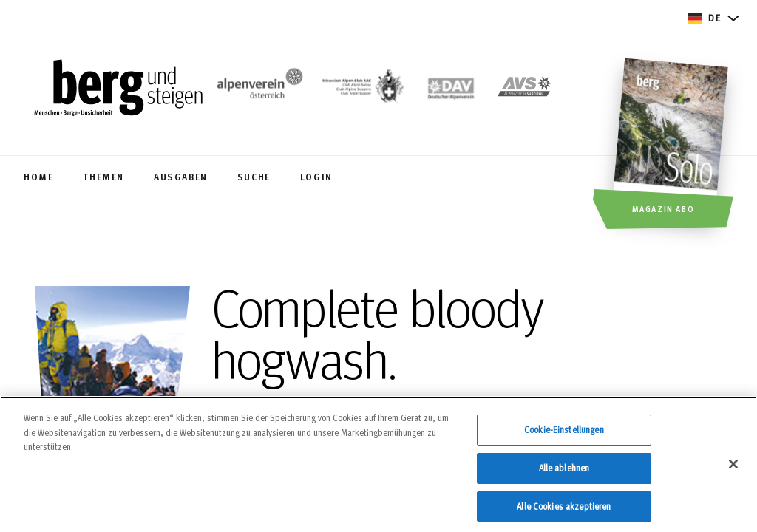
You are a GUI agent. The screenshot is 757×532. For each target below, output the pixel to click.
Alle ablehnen (564, 471)
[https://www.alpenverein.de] (451, 89)
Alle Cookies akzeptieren (564, 510)
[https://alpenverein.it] (525, 89)
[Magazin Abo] (672, 146)
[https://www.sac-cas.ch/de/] (361, 89)
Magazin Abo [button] (663, 208)
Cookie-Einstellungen (564, 434)
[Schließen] (733, 468)
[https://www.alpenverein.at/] (257, 89)
